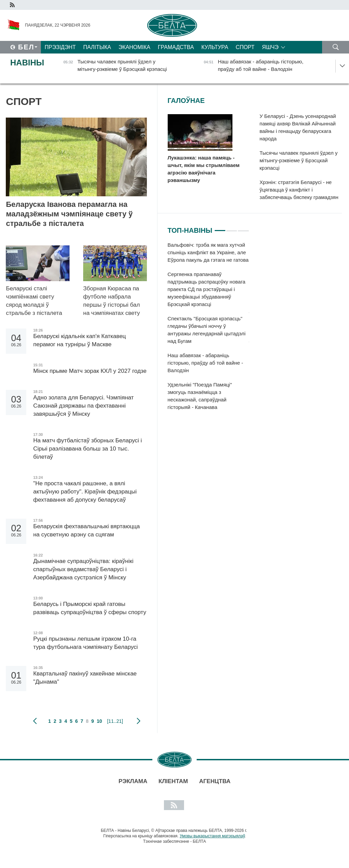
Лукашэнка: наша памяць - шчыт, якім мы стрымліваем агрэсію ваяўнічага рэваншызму (204, 169)
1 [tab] (220, 228)
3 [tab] (243, 228)
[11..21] (115, 721)
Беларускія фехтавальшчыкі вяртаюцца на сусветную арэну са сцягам (86, 530)
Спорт (245, 47)
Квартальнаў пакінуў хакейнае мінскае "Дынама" (85, 678)
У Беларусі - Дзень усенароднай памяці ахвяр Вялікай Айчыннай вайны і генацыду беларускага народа (298, 127)
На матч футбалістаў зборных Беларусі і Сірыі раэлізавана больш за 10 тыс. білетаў (87, 449)
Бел (26, 47)
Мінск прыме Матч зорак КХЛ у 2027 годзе (90, 371)
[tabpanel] (208, 330)
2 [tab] (232, 228)
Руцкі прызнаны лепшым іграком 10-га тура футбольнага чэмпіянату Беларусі (86, 643)
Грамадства (176, 47)
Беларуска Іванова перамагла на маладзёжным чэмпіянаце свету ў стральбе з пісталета (69, 214)
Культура (215, 47)
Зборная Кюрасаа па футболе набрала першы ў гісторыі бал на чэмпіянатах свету (112, 301)
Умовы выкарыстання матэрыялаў (212, 836)
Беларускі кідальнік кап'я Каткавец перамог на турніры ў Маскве (79, 340)
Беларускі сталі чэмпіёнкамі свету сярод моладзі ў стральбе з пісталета (35, 301)
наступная (139, 721)
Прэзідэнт (60, 47)
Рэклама (133, 781)
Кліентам (173, 781)
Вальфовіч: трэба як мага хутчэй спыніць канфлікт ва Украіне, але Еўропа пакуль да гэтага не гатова (208, 252)
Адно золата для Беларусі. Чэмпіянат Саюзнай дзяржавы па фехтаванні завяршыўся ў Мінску (83, 406)
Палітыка (97, 47)
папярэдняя (35, 721)
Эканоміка (134, 47)
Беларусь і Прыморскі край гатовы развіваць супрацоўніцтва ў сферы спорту (90, 608)
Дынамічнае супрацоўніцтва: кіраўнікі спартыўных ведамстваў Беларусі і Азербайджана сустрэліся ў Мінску (83, 569)
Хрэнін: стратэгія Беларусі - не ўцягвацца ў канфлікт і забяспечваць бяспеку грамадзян (299, 190)
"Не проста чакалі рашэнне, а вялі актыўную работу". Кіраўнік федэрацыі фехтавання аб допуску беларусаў (85, 492)
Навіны (27, 63)
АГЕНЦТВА (215, 781)
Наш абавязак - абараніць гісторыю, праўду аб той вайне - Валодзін (206, 363)
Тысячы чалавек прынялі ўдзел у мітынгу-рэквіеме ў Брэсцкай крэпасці (299, 160)
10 (100, 721)
